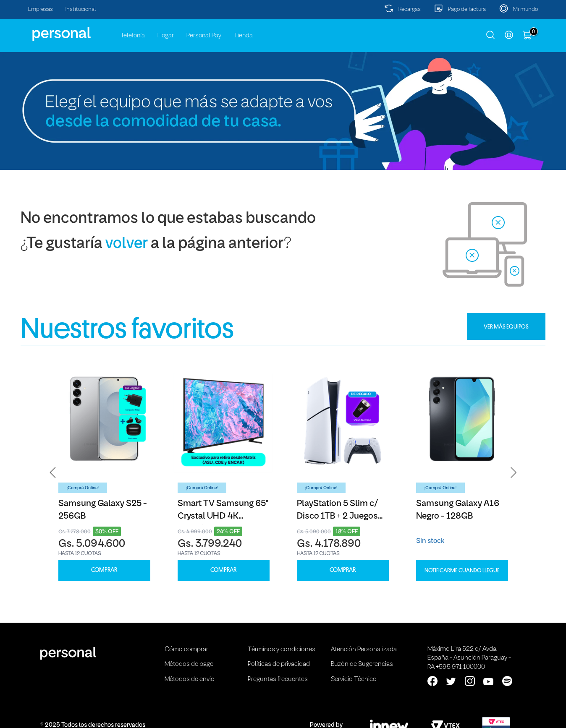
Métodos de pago (189, 664)
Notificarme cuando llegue (462, 570)
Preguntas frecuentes (278, 679)
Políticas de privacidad (279, 664)
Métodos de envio (190, 679)
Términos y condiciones (282, 650)
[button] (53, 473)
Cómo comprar (186, 650)
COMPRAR (104, 570)
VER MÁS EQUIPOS (506, 326)
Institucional (81, 9)
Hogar (166, 36)
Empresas (41, 9)
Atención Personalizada (364, 650)
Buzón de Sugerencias (362, 664)
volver (127, 244)
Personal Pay (204, 36)
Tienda (243, 36)
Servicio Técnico (354, 679)
